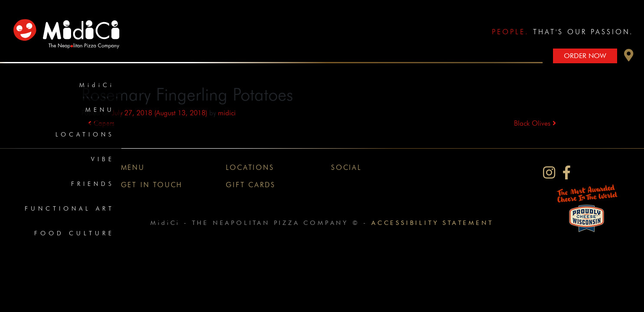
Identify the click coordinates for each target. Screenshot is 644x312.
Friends (93, 184)
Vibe (103, 159)
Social (346, 167)
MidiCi (97, 85)
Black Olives (535, 123)
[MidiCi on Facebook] (567, 173)
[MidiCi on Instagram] (549, 173)
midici (227, 113)
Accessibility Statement (432, 223)
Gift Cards (250, 185)
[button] (629, 57)
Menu (100, 110)
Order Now (585, 56)
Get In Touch (152, 185)
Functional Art (70, 208)
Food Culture (74, 233)
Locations (85, 134)
